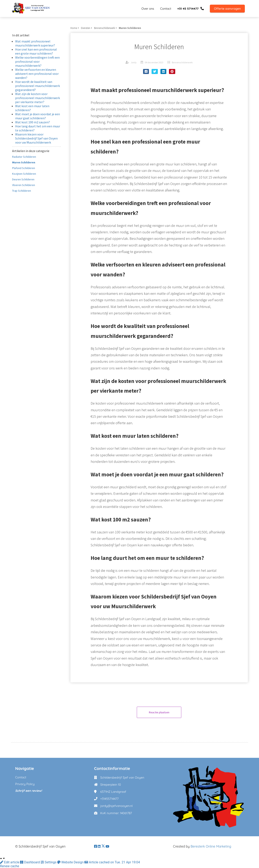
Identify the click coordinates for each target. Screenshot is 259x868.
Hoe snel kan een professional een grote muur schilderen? (36, 51)
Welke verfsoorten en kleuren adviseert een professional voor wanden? (37, 74)
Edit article (10, 862)
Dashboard (30, 862)
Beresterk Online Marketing (211, 846)
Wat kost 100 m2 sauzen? (33, 122)
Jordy (134, 62)
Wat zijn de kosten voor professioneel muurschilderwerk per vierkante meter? (38, 98)
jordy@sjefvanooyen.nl (116, 806)
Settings (49, 862)
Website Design (71, 862)
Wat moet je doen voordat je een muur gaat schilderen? (38, 116)
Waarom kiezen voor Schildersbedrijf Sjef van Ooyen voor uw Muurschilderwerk (36, 138)
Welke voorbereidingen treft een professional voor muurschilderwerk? (37, 61)
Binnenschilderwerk (182, 62)
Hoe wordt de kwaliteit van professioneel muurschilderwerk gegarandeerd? (38, 86)
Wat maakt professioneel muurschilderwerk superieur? (35, 43)
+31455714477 (109, 799)
